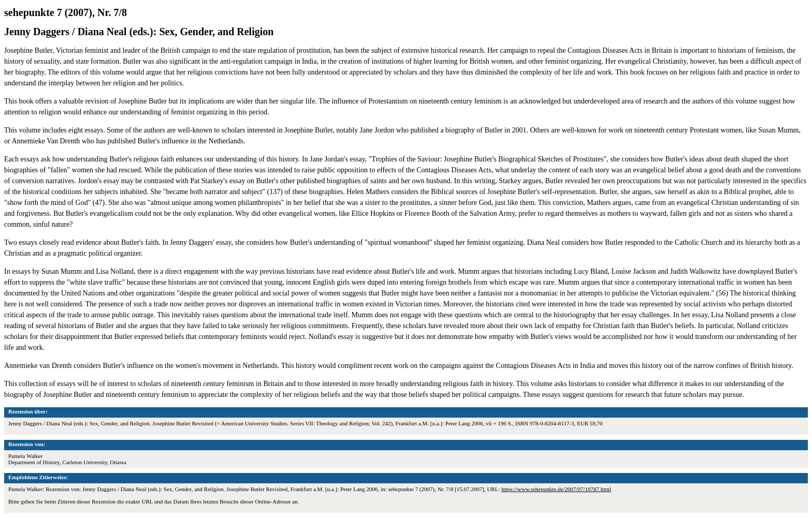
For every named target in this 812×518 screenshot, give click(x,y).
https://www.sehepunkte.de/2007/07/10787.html (556, 489)
